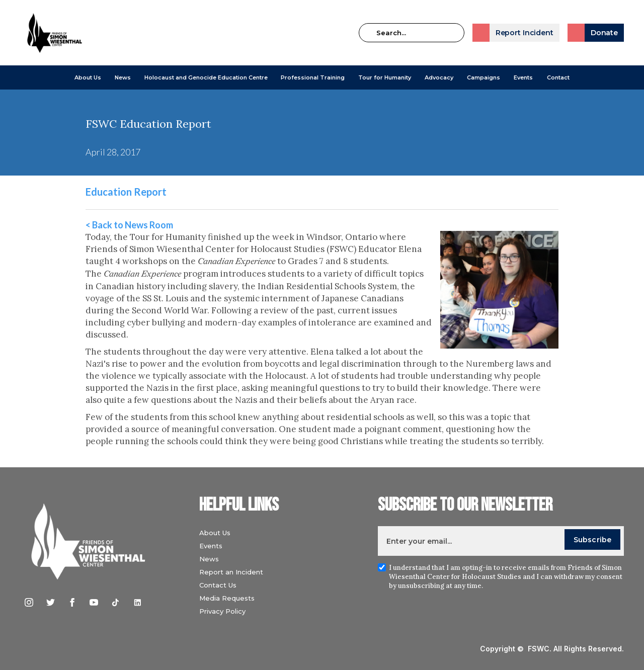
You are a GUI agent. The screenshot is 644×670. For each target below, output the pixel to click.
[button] (88, 77)
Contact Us (218, 585)
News (209, 559)
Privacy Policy (222, 611)
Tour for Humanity (385, 77)
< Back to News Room (129, 225)
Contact (558, 77)
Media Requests (227, 598)
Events (523, 77)
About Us (88, 77)
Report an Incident (231, 572)
